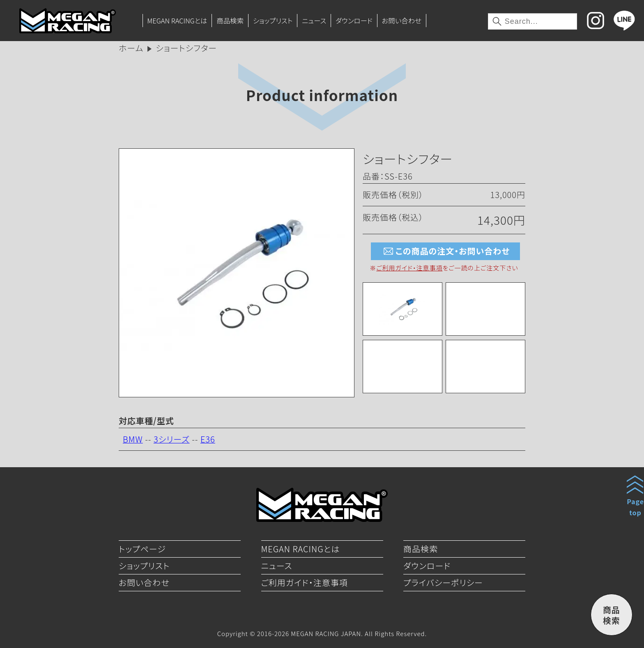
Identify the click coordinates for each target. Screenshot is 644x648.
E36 (208, 439)
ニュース (314, 21)
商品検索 (230, 21)
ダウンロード (354, 21)
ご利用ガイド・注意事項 (409, 268)
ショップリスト (273, 21)
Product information (322, 95)
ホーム (131, 48)
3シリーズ (172, 439)
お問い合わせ (401, 21)
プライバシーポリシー (443, 582)
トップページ (142, 549)
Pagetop (635, 507)
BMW (133, 439)
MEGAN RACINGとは (177, 21)
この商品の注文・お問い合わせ (445, 251)
